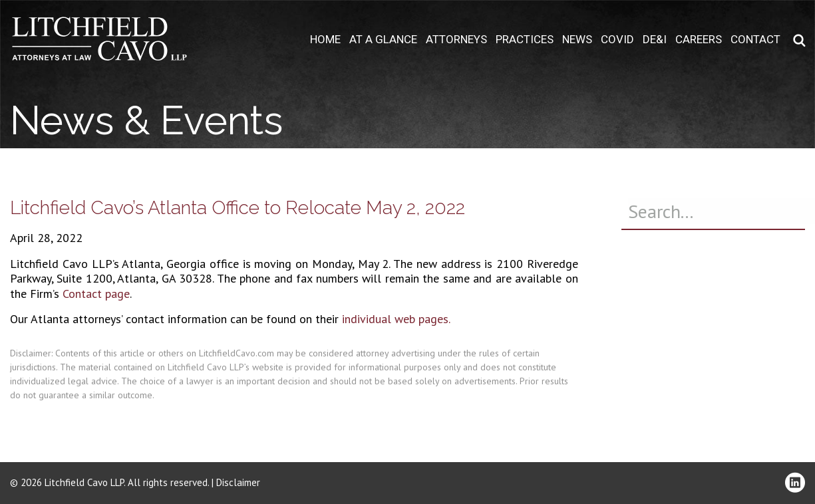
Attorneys (456, 40)
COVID (617, 40)
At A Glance (383, 40)
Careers (699, 40)
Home (325, 40)
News (577, 40)
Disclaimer (238, 482)
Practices (525, 40)
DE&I (655, 40)
